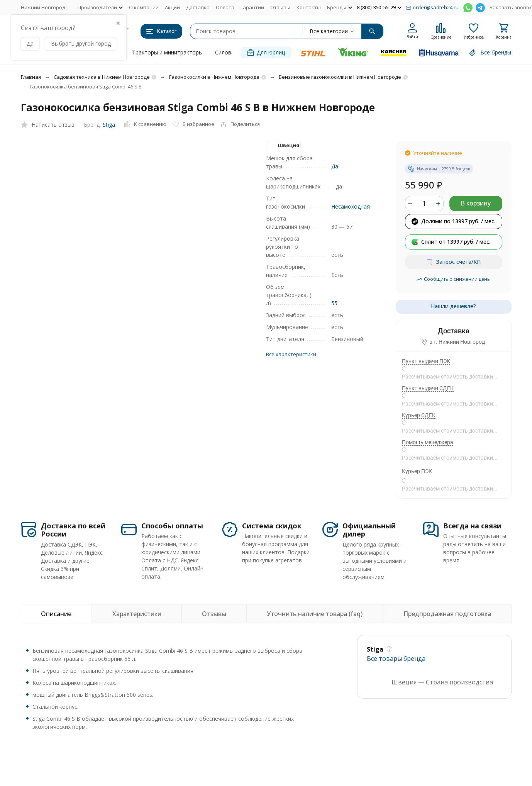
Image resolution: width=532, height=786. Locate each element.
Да (335, 166)
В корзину (476, 203)
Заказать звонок (511, 7)
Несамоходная (351, 206)
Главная (31, 77)
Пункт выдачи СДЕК (428, 388)
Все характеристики (291, 354)
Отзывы (280, 7)
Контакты (309, 7)
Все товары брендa (396, 659)
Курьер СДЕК (419, 415)
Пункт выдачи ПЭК (426, 361)
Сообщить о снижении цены (453, 279)
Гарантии (252, 7)
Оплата (225, 7)
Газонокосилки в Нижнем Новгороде (214, 77)
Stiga (109, 125)
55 (334, 303)
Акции (172, 7)
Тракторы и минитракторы (167, 52)
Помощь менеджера (428, 442)
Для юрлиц (266, 52)
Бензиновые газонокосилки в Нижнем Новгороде (340, 77)
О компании (144, 7)
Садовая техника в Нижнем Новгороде (102, 77)
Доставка (198, 7)
